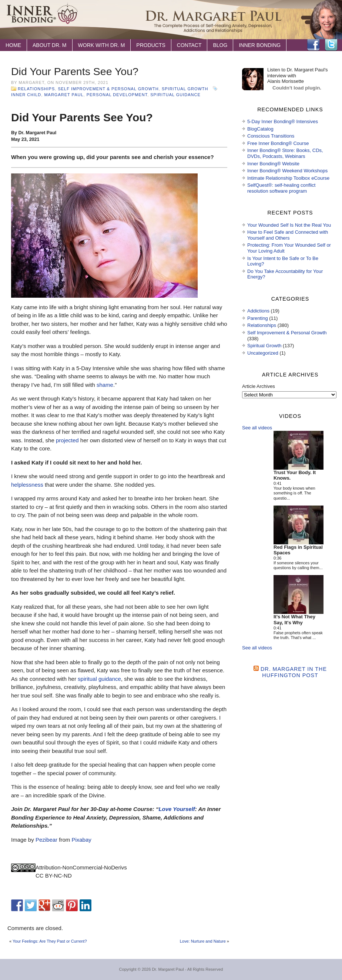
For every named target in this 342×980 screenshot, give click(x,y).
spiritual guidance (175, 95)
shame (105, 385)
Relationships (36, 89)
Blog (220, 45)
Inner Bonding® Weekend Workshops (287, 171)
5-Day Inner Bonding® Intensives (283, 121)
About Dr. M (50, 45)
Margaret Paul (64, 95)
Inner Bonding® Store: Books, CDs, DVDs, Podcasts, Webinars (285, 153)
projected (67, 440)
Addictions (258, 311)
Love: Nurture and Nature (203, 941)
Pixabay (81, 840)
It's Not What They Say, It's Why (294, 620)
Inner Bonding (260, 45)
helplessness (27, 485)
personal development (117, 95)
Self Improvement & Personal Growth (108, 89)
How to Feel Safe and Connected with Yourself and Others (288, 235)
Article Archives (259, 386)
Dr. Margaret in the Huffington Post (294, 672)
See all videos (257, 428)
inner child (26, 95)
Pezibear (46, 840)
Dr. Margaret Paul (168, 969)
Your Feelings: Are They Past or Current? (50, 941)
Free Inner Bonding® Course (278, 143)
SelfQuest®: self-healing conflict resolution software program (281, 188)
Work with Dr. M (102, 45)
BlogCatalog (260, 129)
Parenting (258, 318)
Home (13, 45)
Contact (189, 45)
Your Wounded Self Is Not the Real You (289, 225)
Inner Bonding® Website (273, 164)
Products (151, 45)
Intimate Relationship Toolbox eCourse (288, 178)
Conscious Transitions (271, 136)
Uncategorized (263, 353)
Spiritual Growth (185, 89)
